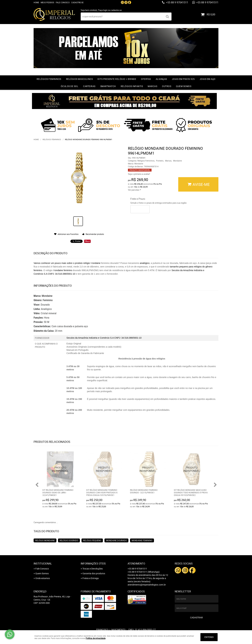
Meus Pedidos (47, 2)
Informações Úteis (93, 564)
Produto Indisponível (60, 469)
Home (36, 2)
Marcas (152, 86)
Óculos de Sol (70, 86)
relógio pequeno (92, 540)
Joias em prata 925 (183, 79)
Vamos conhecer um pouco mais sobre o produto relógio (62, 263)
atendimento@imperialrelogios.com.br (147, 585)
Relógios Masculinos (79, 79)
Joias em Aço (208, 79)
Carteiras (89, 86)
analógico (145, 263)
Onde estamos (43, 578)
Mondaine (47, 296)
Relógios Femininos (49, 79)
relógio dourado (69, 540)
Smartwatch (108, 86)
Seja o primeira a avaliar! (139, 174)
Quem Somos (184, 86)
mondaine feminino (142, 540)
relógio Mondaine (45, 540)
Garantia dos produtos (94, 573)
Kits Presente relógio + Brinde (117, 79)
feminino (68, 270)
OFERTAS (146, 79)
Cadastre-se (77, 2)
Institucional (43, 564)
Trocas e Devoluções (93, 569)
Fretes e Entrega (91, 578)
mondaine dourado (116, 540)
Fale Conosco (63, 2)
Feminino (48, 300)
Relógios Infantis (132, 86)
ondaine (96, 263)
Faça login (103, 10)
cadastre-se (116, 10)
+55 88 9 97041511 (177, 2)
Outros (167, 86)
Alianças (161, 79)
